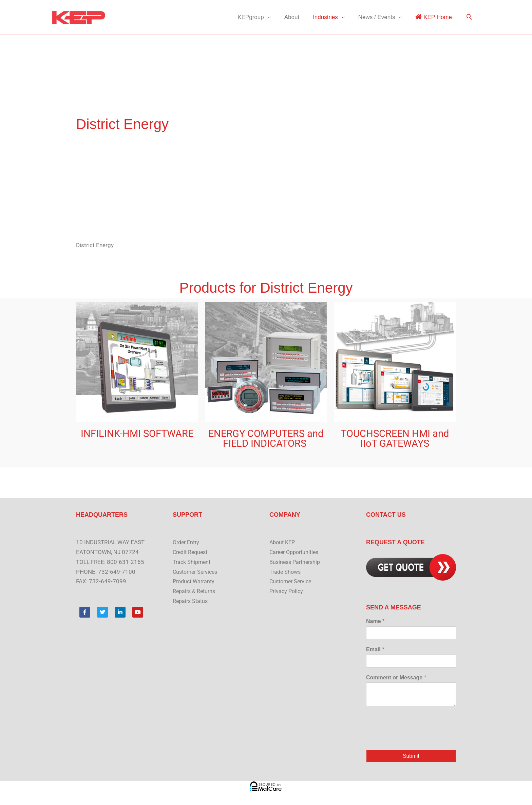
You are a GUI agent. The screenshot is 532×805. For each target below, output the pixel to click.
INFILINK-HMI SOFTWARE (137, 434)
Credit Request (192, 552)
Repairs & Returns (195, 591)
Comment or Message (396, 678)
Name (375, 621)
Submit (411, 756)
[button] (469, 17)
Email (375, 649)
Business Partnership (297, 562)
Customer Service (292, 581)
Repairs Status (191, 601)
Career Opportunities (296, 552)
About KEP (283, 542)
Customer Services (197, 572)
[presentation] (418, 738)
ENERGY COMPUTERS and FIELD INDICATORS (266, 438)
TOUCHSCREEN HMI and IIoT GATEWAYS (395, 438)
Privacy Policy (287, 591)
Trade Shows (286, 572)
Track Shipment (193, 562)
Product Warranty (195, 581)
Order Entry (187, 542)
